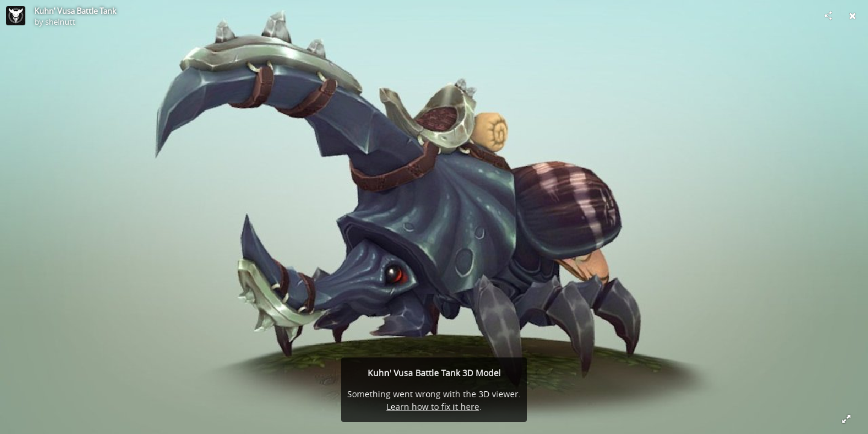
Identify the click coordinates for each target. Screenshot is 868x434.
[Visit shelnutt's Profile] (16, 16)
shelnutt (60, 22)
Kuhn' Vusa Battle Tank (75, 11)
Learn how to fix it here (433, 407)
